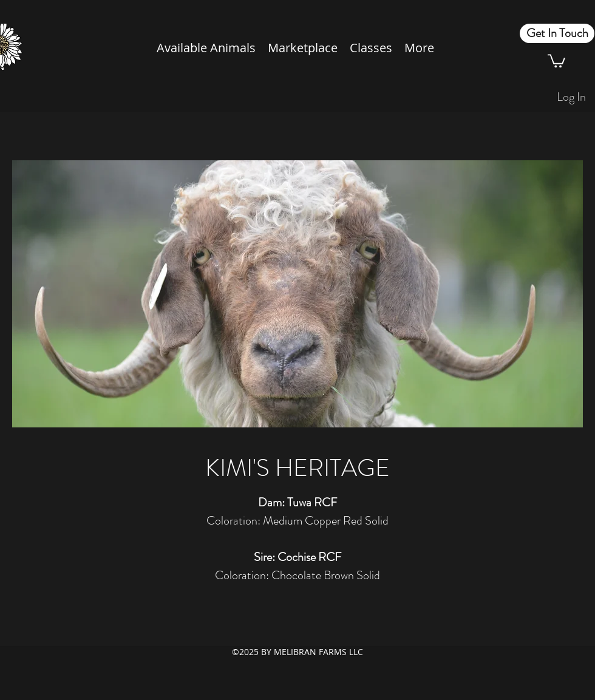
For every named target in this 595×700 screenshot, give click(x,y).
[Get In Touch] (557, 33)
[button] (556, 60)
